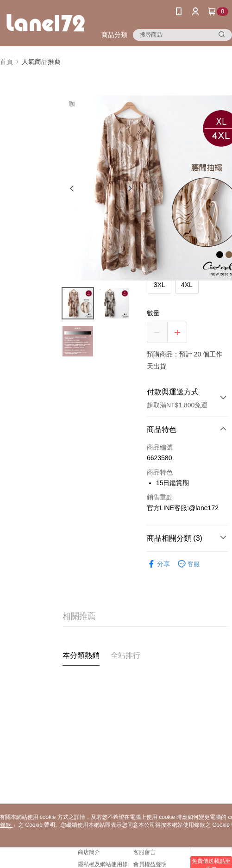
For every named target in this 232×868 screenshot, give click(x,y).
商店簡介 (89, 852)
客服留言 (144, 852)
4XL (187, 285)
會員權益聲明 (150, 864)
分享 (158, 564)
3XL (160, 285)
